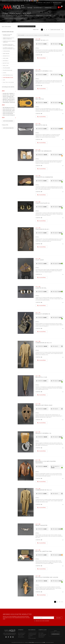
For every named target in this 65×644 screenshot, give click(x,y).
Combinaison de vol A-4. (44, 343)
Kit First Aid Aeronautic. (44, 151)
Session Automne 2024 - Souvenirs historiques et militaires (14, 111)
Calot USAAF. (40, 260)
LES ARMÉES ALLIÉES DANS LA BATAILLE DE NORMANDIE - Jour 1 (9, 45)
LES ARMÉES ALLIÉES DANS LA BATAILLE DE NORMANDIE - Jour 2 (30, 16)
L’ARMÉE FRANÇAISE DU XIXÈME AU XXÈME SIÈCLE (9, 42)
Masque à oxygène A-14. (43, 433)
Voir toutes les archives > (8, 121)
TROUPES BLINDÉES (6, 68)
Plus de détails (42, 58)
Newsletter (40, 3)
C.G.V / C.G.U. (21, 636)
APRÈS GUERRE (6, 58)
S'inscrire (58, 618)
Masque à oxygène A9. (43, 314)
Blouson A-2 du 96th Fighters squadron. (46, 462)
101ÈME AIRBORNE (6, 51)
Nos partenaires (21, 637)
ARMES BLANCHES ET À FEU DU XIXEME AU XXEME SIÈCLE (9, 38)
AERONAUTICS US (6, 56)
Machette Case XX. (41, 125)
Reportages (30, 8)
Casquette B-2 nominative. (44, 177)
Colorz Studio (31, 642)
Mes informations (42, 636)
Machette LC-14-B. (41, 377)
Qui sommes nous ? (38, 8)
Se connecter (48, 3)
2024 (9, 105)
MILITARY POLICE (6, 63)
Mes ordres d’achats (42, 634)
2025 (9, 91)
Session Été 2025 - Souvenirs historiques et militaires (12, 102)
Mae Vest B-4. (40, 99)
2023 (9, 118)
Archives (24, 8)
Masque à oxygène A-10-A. (44, 71)
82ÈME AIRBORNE (6, 54)
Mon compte (41, 633)
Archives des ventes (32, 638)
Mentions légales (21, 634)
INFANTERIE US (6, 61)
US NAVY (5, 73)
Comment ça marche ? (32, 633)
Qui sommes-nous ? (22, 633)
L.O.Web (44, 642)
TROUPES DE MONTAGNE (8, 70)
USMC (4, 80)
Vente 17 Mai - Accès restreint (8, 82)
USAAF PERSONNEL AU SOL (8, 75)
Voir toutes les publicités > (9, 128)
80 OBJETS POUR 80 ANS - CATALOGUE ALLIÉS (8, 35)
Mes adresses (41, 637)
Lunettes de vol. (41, 288)
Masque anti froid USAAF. (44, 405)
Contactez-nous (48, 8)
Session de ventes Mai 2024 (12, 16)
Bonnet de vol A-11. (42, 40)
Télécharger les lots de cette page (27, 26)
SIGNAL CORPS (6, 66)
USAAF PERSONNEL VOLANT (8, 78)
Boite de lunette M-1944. (44, 551)
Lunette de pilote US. (43, 203)
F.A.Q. (29, 637)
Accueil (3, 16)
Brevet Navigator (41, 525)
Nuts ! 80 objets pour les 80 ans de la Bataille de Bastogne (14, 108)
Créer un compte (58, 3)
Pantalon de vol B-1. (42, 229)
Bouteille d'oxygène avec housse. (47, 577)
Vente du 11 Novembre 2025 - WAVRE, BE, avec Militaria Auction (14, 96)
